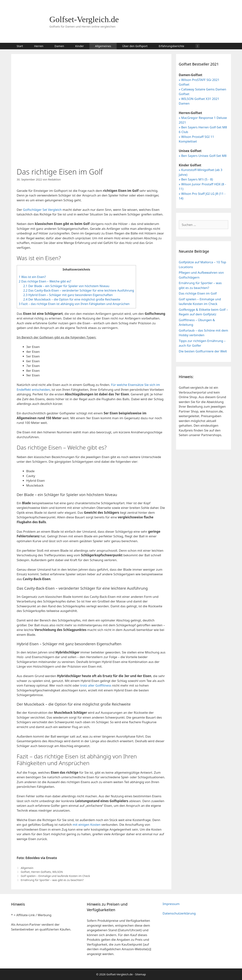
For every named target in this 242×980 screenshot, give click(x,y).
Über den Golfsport (135, 46)
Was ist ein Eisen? (32, 277)
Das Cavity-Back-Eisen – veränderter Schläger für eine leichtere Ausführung (79, 290)
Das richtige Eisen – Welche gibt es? (45, 281)
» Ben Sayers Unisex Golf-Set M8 (203, 156)
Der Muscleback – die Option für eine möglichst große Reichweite (72, 299)
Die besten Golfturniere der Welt (203, 351)
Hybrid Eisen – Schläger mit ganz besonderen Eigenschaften (68, 295)
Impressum (171, 904)
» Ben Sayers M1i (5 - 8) (196, 179)
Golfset (25, 872)
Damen (59, 46)
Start (20, 46)
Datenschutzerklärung (179, 913)
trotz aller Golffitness (96, 685)
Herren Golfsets (41, 872)
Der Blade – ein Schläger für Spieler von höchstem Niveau (66, 286)
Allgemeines (103, 46)
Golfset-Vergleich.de (84, 19)
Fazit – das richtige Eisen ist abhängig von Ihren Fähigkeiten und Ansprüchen (74, 304)
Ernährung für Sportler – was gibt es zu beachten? (52, 880)
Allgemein (27, 868)
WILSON (58, 872)
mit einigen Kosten (87, 825)
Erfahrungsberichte (171, 46)
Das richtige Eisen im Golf (198, 293)
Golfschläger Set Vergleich (42, 210)
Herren (39, 46)
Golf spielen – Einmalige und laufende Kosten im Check (55, 876)
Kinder (80, 46)
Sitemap (140, 974)
